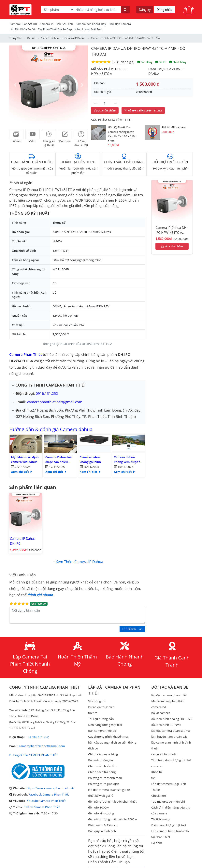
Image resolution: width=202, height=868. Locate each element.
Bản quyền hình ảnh (102, 831)
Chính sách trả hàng (102, 772)
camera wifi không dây (91, 24)
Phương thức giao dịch (104, 784)
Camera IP (46, 24)
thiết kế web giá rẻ (101, 796)
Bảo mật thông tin (101, 760)
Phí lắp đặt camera (174, 127)
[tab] (16, 134)
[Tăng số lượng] (115, 103)
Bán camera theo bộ (102, 731)
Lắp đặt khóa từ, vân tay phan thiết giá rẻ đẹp (41, 29)
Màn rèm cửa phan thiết (168, 701)
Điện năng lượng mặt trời (169, 825)
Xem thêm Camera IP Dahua (79, 562)
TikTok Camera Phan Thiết (42, 807)
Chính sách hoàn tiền (103, 766)
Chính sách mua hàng (103, 754)
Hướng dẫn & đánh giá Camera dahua (51, 429)
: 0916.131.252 (143, 110)
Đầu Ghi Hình (64, 24)
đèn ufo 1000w (98, 807)
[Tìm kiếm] (125, 10)
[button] (15, 85)
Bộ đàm (157, 843)
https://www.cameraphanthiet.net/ (50, 788)
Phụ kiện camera (120, 24)
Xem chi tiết (22, 472)
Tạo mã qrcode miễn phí (168, 801)
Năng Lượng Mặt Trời (88, 29)
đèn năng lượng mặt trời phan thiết (112, 801)
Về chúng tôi (97, 701)
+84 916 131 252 (37, 737)
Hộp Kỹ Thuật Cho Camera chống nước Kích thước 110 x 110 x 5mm (122, 134)
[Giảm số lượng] (95, 103)
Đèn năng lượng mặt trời (105, 725)
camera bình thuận (164, 754)
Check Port (159, 796)
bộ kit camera (161, 713)
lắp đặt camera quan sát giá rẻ (109, 790)
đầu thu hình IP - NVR (166, 725)
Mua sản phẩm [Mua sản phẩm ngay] (105, 110)
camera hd (159, 707)
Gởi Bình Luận (132, 629)
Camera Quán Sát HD (23, 24)
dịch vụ (93, 748)
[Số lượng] (105, 103)
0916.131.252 (47, 393)
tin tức (93, 713)
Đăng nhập (165, 10)
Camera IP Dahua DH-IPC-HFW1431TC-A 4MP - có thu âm (171, 231)
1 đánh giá (126, 62)
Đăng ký (145, 10)
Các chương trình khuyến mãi (108, 736)
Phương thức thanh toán (105, 778)
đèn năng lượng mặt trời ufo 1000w (113, 819)
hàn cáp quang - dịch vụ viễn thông (112, 742)
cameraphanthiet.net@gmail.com (55, 402)
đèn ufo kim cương (101, 813)
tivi (153, 778)
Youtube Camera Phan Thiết (46, 801)
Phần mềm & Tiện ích (103, 825)
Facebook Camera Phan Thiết (49, 794)
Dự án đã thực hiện (101, 707)
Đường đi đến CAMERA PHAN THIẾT (34, 755)
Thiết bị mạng (161, 819)
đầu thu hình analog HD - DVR (172, 719)
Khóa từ (157, 772)
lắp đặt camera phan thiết (169, 695)
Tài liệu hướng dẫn (101, 719)
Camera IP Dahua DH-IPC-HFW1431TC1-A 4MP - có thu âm (25, 541)
